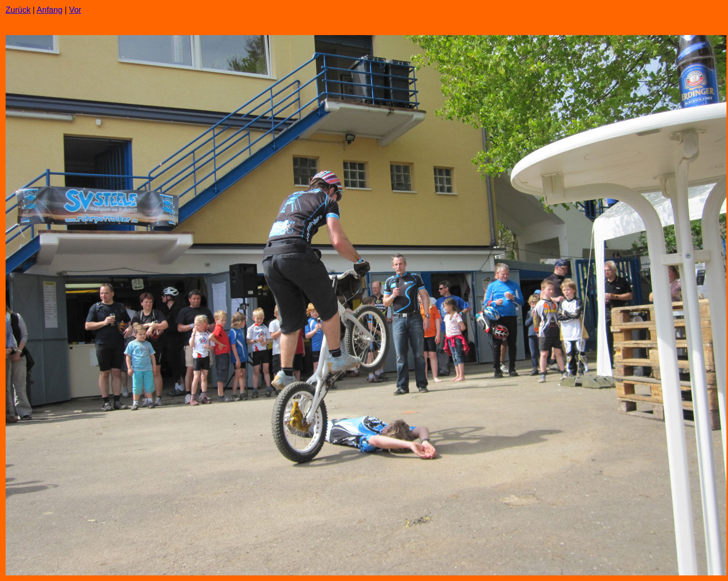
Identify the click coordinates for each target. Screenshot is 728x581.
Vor (75, 10)
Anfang (50, 10)
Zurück (18, 10)
